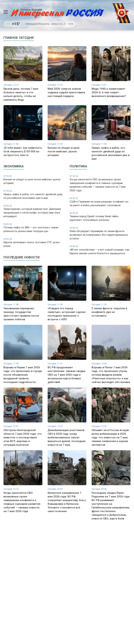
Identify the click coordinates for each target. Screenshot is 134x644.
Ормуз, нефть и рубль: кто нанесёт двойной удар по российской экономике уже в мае (34, 195)
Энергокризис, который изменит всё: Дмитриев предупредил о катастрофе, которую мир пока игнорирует (34, 211)
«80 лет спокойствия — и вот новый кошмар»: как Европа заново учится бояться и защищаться (100, 250)
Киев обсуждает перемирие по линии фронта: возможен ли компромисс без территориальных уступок (100, 233)
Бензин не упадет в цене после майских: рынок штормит (34, 180)
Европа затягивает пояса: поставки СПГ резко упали (34, 243)
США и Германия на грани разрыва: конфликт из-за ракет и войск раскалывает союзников (100, 202)
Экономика (14, 166)
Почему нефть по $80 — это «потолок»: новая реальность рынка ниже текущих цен (34, 228)
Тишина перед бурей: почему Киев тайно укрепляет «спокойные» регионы (100, 217)
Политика (78, 166)
